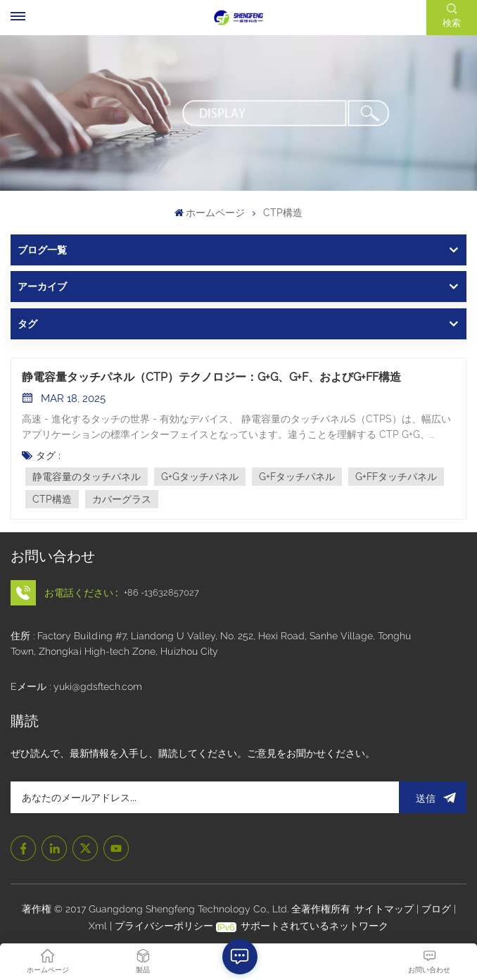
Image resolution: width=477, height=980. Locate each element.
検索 (452, 23)
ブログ (438, 909)
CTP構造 (52, 499)
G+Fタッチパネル (297, 477)
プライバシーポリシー (164, 926)
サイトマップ (386, 909)
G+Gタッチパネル (200, 477)
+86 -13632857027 (161, 592)
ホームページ (210, 213)
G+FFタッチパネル (396, 477)
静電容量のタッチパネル (87, 477)
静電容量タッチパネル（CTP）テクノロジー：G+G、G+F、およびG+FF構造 (211, 377)
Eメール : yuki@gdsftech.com (76, 686)
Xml (98, 926)
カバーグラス (122, 499)
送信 (433, 797)
